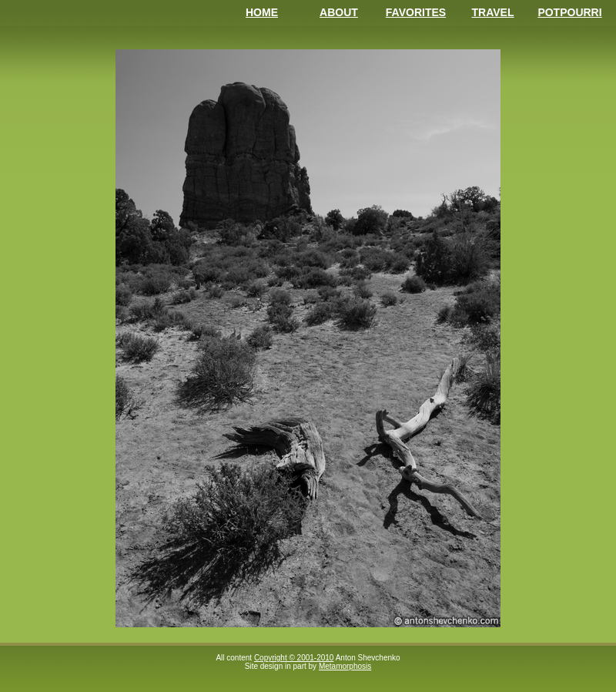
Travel (493, 12)
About (339, 12)
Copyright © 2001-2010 (294, 658)
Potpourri (569, 12)
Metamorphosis (345, 666)
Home (262, 12)
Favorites (416, 12)
